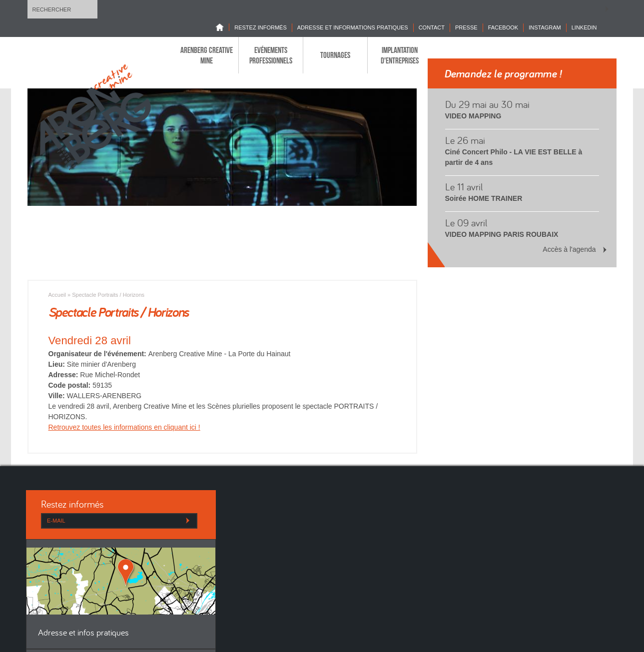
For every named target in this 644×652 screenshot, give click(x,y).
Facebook (503, 27)
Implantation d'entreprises (400, 55)
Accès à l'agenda (569, 249)
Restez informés (261, 27)
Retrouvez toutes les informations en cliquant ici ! (124, 427)
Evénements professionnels (271, 55)
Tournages (335, 55)
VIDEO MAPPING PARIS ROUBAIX (502, 234)
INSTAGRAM (545, 27)
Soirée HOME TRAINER (484, 198)
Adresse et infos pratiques (83, 633)
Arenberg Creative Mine (207, 55)
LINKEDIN (584, 27)
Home (222, 27)
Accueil (57, 295)
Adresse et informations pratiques (353, 27)
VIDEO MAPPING (473, 116)
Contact (432, 27)
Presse (466, 27)
